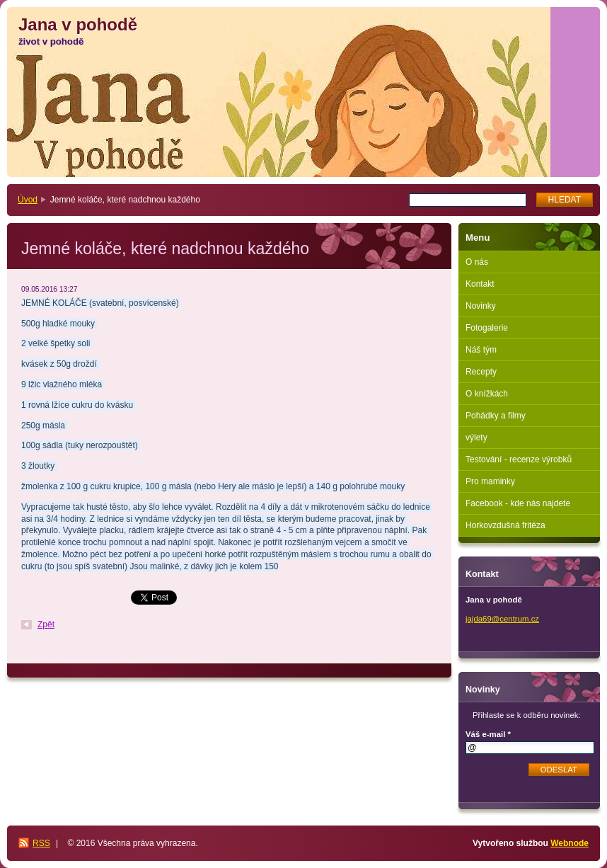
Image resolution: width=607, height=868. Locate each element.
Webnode (570, 843)
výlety (476, 438)
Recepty (481, 372)
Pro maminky (490, 481)
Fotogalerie (487, 328)
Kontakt (480, 284)
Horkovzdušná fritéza (505, 525)
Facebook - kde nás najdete (518, 503)
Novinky (481, 306)
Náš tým (481, 350)
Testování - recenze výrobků (519, 459)
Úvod (28, 200)
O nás (477, 262)
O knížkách (487, 394)
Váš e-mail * (488, 734)
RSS (41, 843)
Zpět (46, 624)
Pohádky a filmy (496, 416)
